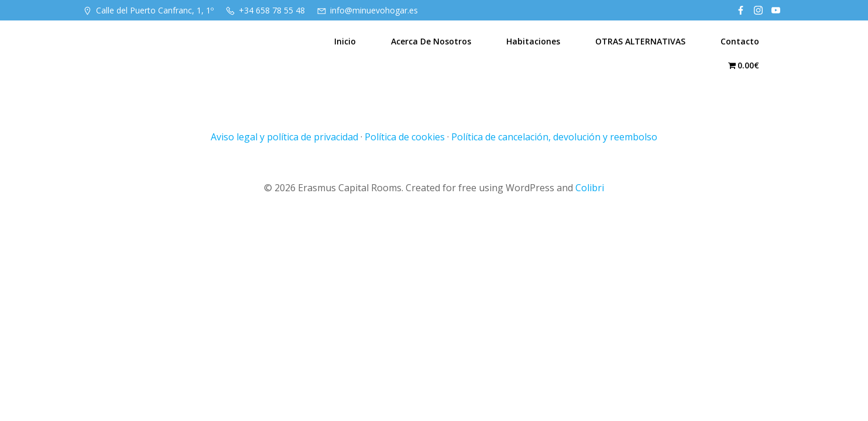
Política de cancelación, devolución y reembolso (554, 137)
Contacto (740, 41)
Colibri (590, 188)
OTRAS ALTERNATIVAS (640, 41)
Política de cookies (405, 137)
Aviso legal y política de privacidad (284, 137)
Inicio (345, 41)
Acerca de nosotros (431, 41)
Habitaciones (533, 41)
